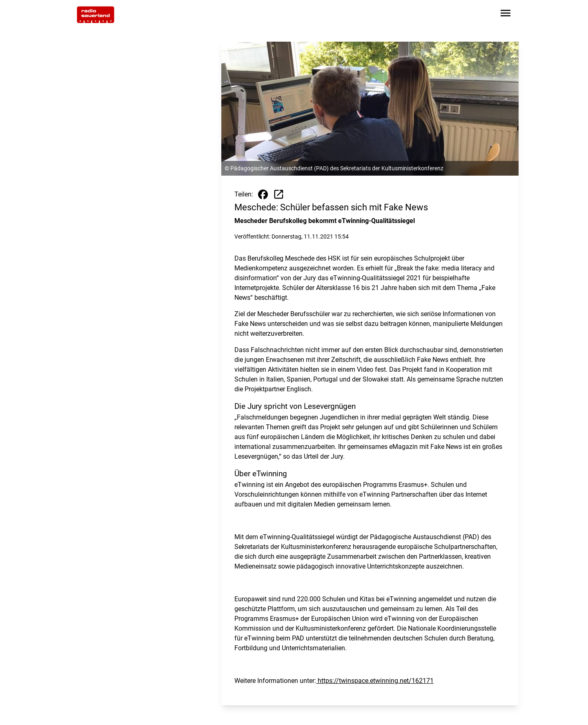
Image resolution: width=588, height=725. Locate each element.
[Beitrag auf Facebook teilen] (263, 194)
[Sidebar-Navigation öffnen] (506, 14)
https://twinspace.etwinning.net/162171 (375, 681)
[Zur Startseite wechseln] (96, 15)
